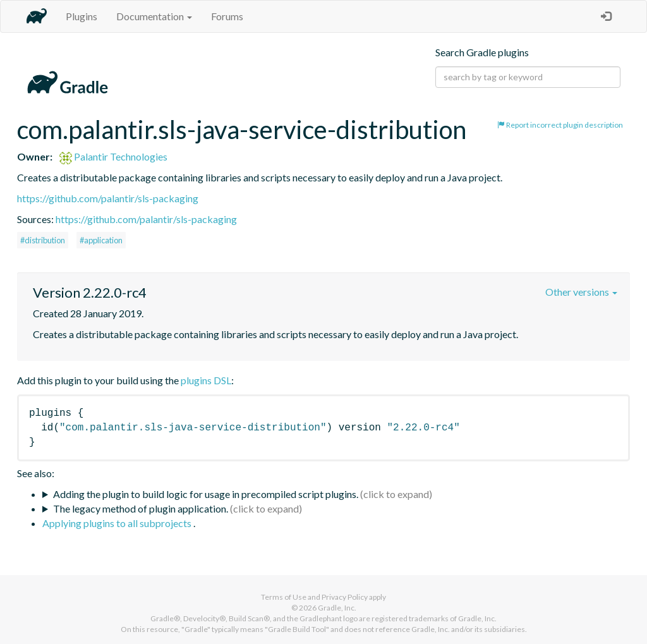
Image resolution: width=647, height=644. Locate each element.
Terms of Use (284, 597)
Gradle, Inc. (337, 608)
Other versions (581, 292)
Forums (227, 16)
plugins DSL (206, 380)
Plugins (82, 16)
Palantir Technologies (113, 156)
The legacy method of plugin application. (141, 508)
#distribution (43, 240)
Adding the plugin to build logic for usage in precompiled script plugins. (206, 494)
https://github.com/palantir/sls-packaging (108, 198)
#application (101, 240)
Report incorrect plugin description (560, 125)
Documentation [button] (154, 16)
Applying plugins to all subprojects (118, 523)
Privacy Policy (345, 597)
